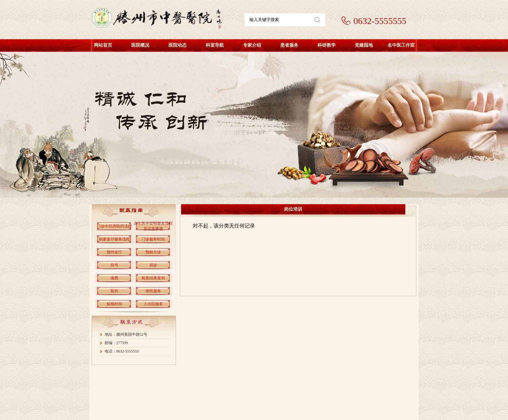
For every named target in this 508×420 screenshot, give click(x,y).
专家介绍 (252, 45)
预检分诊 (153, 252)
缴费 (114, 278)
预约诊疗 (114, 252)
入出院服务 (153, 304)
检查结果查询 (153, 278)
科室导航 (215, 45)
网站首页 (103, 45)
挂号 (114, 265)
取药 (114, 291)
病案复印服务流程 (114, 239)
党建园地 (364, 45)
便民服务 (153, 291)
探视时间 (114, 304)
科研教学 (327, 45)
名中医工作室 (401, 45)
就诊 (153, 265)
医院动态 (178, 45)
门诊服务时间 (153, 239)
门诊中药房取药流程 (114, 226)
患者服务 (289, 45)
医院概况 (140, 45)
